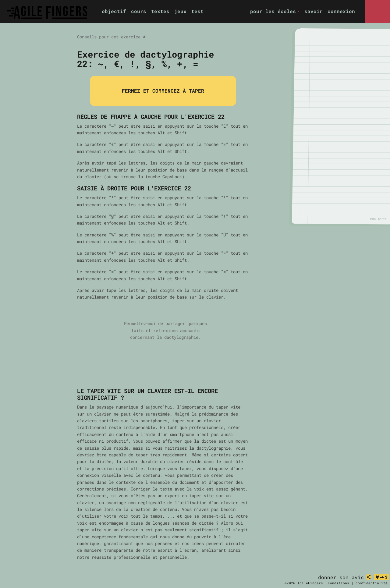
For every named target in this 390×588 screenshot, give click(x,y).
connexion (341, 11)
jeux (180, 11)
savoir (314, 11)
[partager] (369, 577)
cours (139, 11)
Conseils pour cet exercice (111, 37)
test (197, 11)
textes (160, 11)
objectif (114, 11)
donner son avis (341, 577)
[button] (275, 11)
